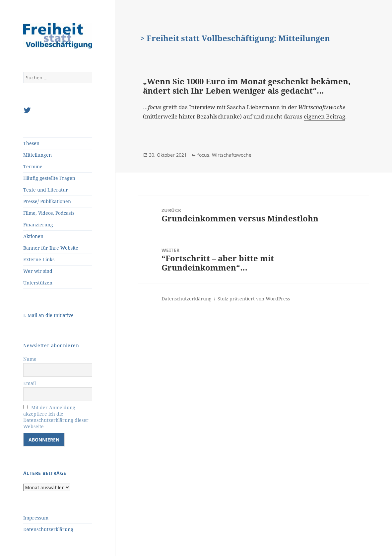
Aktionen (33, 236)
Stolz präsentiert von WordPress (254, 299)
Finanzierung (38, 225)
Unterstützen (38, 283)
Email (30, 383)
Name (30, 359)
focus (203, 155)
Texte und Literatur (46, 190)
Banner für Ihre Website (51, 248)
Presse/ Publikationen (47, 201)
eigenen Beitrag (325, 116)
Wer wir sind (38, 271)
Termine (33, 166)
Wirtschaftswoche (232, 155)
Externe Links (39, 259)
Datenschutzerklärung (48, 529)
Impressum (36, 518)
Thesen (31, 143)
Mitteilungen (37, 155)
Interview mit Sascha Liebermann (234, 107)
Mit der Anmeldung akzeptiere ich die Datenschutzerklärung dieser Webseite (56, 417)
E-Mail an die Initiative (48, 315)
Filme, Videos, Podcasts (49, 213)
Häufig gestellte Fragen (49, 178)
